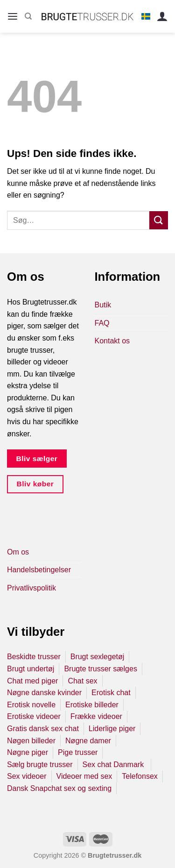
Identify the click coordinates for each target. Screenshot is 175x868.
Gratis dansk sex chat (43, 729)
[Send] (159, 220)
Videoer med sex (84, 776)
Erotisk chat (111, 693)
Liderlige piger (112, 729)
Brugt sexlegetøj (98, 657)
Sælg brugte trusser (40, 765)
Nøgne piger (28, 752)
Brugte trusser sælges (101, 669)
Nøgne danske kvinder (44, 693)
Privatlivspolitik (31, 588)
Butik (103, 305)
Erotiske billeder (92, 705)
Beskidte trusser (34, 657)
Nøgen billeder (31, 741)
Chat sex (82, 681)
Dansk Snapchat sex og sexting (59, 788)
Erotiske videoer (34, 716)
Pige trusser (78, 752)
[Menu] (13, 17)
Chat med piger (32, 681)
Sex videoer (27, 776)
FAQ (102, 323)
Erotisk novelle (31, 705)
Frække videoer (96, 716)
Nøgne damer (88, 741)
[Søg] (28, 16)
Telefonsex (140, 776)
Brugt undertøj (31, 669)
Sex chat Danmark (114, 765)
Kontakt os (112, 341)
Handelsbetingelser (39, 570)
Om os (18, 552)
